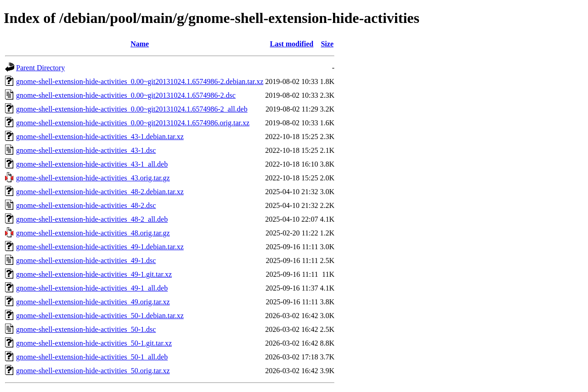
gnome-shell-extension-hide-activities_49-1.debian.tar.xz (100, 247)
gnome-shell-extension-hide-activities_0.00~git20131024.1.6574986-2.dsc (126, 95)
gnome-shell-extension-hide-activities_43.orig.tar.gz (93, 178)
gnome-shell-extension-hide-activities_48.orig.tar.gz (93, 233)
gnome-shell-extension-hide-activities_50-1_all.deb (92, 357)
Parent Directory (40, 68)
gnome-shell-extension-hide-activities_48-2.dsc (86, 205)
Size (327, 44)
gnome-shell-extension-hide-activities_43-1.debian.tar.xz (100, 137)
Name (140, 44)
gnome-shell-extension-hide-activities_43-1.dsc (86, 150)
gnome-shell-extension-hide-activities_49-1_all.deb (92, 288)
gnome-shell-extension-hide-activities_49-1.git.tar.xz (94, 274)
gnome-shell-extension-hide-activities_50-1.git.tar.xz (94, 343)
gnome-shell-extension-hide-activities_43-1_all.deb (92, 164)
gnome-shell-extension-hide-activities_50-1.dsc (86, 329)
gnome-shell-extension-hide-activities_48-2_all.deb (92, 219)
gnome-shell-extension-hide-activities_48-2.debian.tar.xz (100, 192)
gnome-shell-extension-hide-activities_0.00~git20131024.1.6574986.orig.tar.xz (133, 123)
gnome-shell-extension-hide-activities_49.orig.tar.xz (93, 302)
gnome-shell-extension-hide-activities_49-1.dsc (86, 260)
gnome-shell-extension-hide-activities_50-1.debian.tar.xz (100, 316)
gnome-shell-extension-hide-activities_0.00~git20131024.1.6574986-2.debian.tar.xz (140, 81)
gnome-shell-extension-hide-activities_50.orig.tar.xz (93, 371)
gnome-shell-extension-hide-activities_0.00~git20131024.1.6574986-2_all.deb (132, 109)
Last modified (292, 44)
